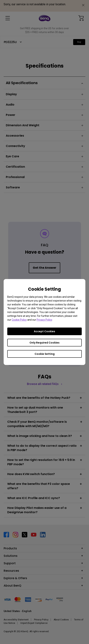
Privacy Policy (44, 320)
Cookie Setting (45, 354)
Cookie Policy (19, 320)
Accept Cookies (44, 331)
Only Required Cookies (44, 343)
